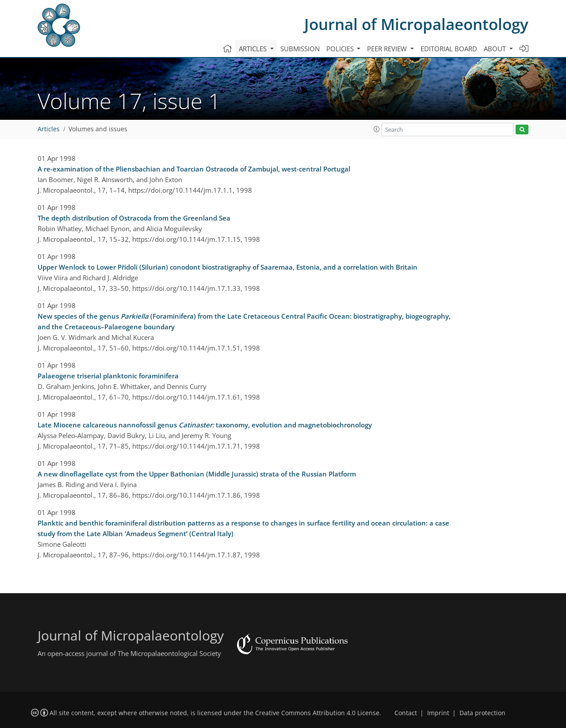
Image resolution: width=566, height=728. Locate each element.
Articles (49, 129)
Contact (406, 713)
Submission (300, 49)
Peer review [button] (388, 49)
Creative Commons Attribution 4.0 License (317, 713)
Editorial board (449, 49)
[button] (377, 129)
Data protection (482, 713)
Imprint (438, 713)
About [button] (496, 49)
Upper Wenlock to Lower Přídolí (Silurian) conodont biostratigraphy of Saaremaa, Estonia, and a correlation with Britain (228, 267)
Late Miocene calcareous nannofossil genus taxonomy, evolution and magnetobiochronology (205, 425)
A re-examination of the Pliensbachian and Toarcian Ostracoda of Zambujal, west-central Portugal (194, 169)
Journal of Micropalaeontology (416, 24)
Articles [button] (254, 49)
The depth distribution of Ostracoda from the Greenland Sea (134, 218)
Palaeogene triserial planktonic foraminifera (108, 376)
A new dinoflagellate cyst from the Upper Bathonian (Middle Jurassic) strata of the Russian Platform (197, 474)
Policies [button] (341, 49)
